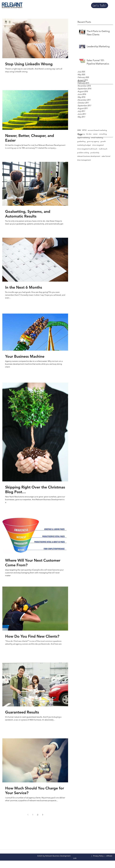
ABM (79, 130)
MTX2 (84, 130)
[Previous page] (28, 815)
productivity (95, 153)
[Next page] (43, 815)
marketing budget (84, 145)
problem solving (83, 153)
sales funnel (106, 156)
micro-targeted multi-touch (87, 149)
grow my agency (93, 141)
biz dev (89, 134)
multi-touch (103, 149)
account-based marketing (97, 130)
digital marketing (83, 138)
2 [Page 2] (38, 815)
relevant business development (89, 156)
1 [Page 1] (33, 815)
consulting (103, 134)
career (95, 134)
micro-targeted (98, 145)
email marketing (97, 138)
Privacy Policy (98, 856)
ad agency (81, 134)
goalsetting (81, 141)
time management (84, 160)
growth (103, 141)
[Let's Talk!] (100, 5)
